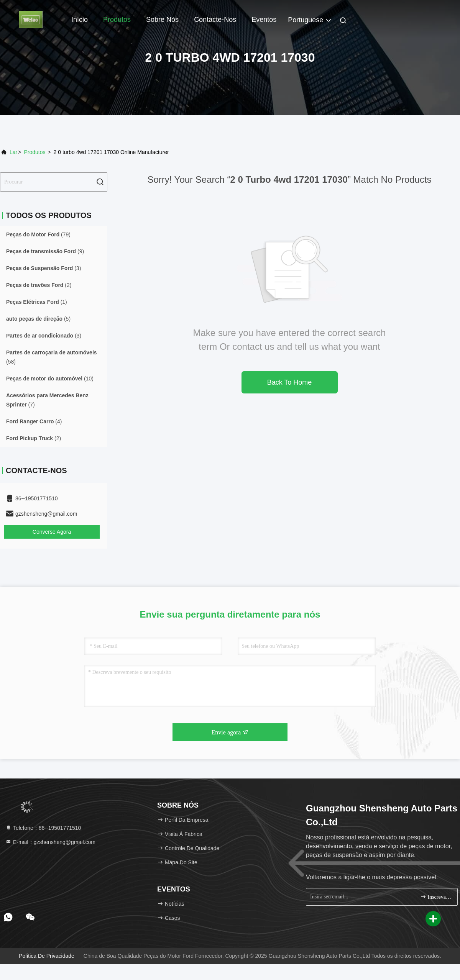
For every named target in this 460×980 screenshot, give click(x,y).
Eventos (264, 20)
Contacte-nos (215, 20)
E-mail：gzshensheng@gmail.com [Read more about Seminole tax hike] (50, 842)
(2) (39, 285)
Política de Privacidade (47, 956)
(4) (34, 421)
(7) (47, 400)
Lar (13, 152)
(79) (38, 234)
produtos (34, 152)
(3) (44, 268)
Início (80, 20)
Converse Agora (52, 532)
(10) (50, 379)
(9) (45, 251)
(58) (52, 357)
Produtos (117, 20)
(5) (38, 319)
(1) (37, 302)
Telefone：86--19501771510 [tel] (43, 828)
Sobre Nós (162, 20)
